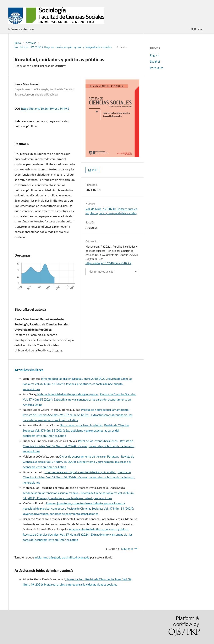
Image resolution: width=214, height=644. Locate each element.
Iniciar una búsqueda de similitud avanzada (62, 557)
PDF (94, 170)
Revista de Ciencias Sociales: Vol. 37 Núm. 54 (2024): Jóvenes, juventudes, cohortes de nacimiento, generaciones (77, 384)
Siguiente (127, 549)
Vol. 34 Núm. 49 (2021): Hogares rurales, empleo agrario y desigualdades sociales (63, 47)
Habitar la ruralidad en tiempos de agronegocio (68, 394)
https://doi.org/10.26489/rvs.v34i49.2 (45, 109)
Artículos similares (29, 370)
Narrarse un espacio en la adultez (81, 425)
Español (155, 61)
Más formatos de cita (101, 272)
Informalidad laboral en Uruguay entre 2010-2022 (74, 379)
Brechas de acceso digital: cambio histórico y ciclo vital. (81, 472)
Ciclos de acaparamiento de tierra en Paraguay (90, 456)
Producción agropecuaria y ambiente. (105, 410)
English (155, 55)
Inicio (18, 43)
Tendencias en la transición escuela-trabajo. (51, 493)
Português (157, 68)
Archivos (31, 43)
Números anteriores (21, 29)
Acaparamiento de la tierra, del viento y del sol (99, 529)
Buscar (197, 29)
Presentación (75, 579)
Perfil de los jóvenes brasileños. (98, 441)
